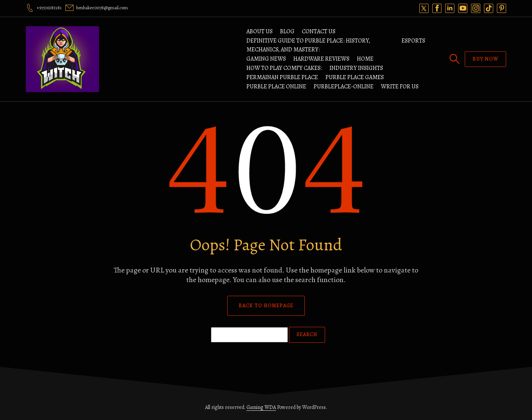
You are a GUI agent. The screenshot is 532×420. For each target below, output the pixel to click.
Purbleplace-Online (344, 87)
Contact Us (319, 31)
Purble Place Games (355, 77)
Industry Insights (356, 68)
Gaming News (266, 59)
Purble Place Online (276, 87)
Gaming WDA (261, 407)
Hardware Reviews (321, 59)
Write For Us (400, 87)
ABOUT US (260, 31)
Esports (413, 41)
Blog (287, 31)
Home (365, 59)
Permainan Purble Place (282, 77)
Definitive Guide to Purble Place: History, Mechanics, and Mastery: (308, 45)
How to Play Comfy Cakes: (284, 68)
